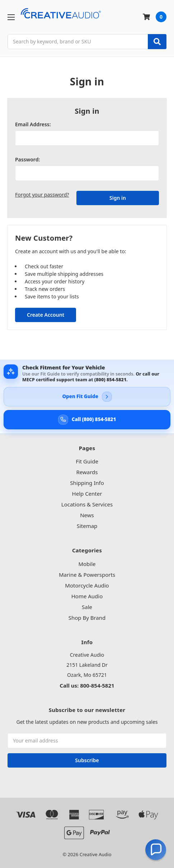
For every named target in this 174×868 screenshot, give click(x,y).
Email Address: (33, 124)
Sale (87, 607)
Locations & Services (87, 504)
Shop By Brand (87, 618)
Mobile (87, 564)
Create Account (46, 315)
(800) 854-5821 (110, 380)
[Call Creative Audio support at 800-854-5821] (87, 420)
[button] (156, 850)
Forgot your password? (42, 195)
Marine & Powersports (87, 575)
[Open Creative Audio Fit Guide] (87, 397)
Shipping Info (87, 483)
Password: (27, 159)
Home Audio (87, 596)
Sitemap (87, 526)
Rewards (87, 472)
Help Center (87, 494)
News (87, 515)
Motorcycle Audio (87, 585)
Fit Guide (87, 461)
